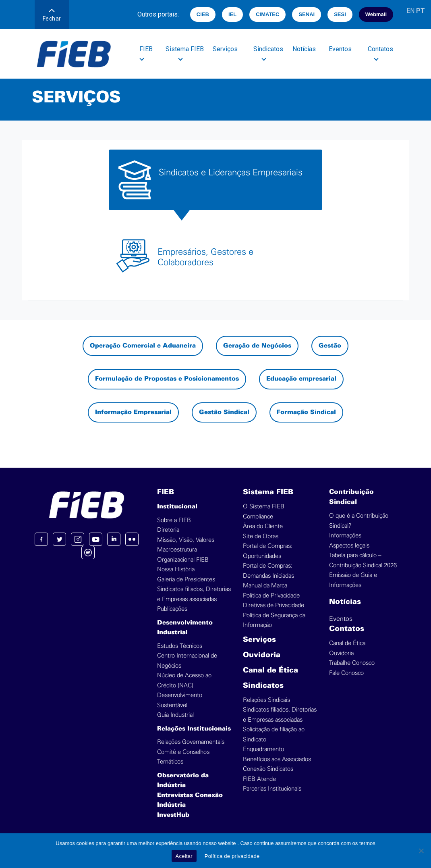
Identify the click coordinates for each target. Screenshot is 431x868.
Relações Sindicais (266, 700)
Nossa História (176, 569)
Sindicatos (263, 686)
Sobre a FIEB (174, 520)
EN (410, 11)
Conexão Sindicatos (268, 769)
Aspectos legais (349, 546)
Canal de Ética (270, 671)
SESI (340, 14)
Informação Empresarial (133, 412)
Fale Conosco (346, 673)
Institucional (177, 507)
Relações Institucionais (194, 729)
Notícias (305, 49)
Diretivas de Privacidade (274, 605)
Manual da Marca (265, 586)
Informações (345, 536)
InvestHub (173, 815)
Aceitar (184, 856)
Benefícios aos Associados (277, 759)
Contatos (347, 629)
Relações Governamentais (191, 742)
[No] (421, 851)
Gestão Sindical (224, 412)
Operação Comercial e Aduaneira (143, 346)
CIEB (203, 14)
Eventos (341, 49)
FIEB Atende (259, 779)
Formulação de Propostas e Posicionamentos (167, 379)
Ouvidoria (262, 655)
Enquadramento (263, 749)
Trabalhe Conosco (352, 663)
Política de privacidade (232, 856)
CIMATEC (267, 14)
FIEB (166, 492)
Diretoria (168, 530)
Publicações (172, 609)
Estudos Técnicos (180, 646)
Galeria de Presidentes (186, 580)
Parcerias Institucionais (272, 789)
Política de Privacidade (271, 596)
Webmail (376, 14)
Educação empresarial (301, 379)
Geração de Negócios (257, 346)
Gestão (330, 346)
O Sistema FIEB (264, 507)
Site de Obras (261, 536)
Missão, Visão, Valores (186, 540)
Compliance (258, 517)
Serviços (226, 49)
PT (421, 11)
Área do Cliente (263, 526)
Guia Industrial (175, 715)
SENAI (307, 14)
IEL (232, 14)
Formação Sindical (306, 412)
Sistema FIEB (268, 492)
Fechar (52, 15)
